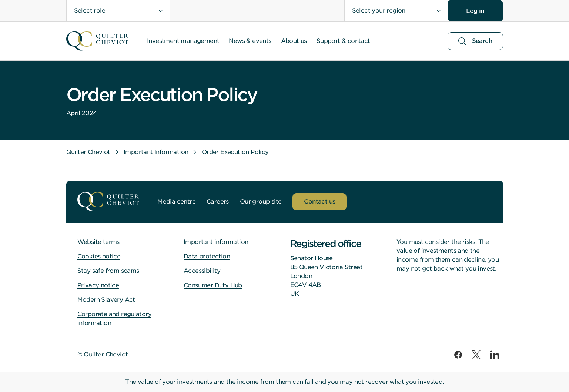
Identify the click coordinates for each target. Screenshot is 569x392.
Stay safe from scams (108, 271)
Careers (218, 202)
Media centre (176, 202)
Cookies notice (99, 256)
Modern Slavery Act (106, 300)
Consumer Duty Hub (213, 285)
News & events (250, 41)
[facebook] (458, 355)
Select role (90, 11)
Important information (216, 242)
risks (469, 242)
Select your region (379, 11)
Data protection (207, 256)
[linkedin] (495, 355)
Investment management (183, 41)
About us (294, 41)
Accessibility (202, 271)
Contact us (319, 202)
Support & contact (343, 41)
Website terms (98, 242)
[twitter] (476, 355)
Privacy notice (98, 285)
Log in (475, 11)
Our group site (261, 202)
